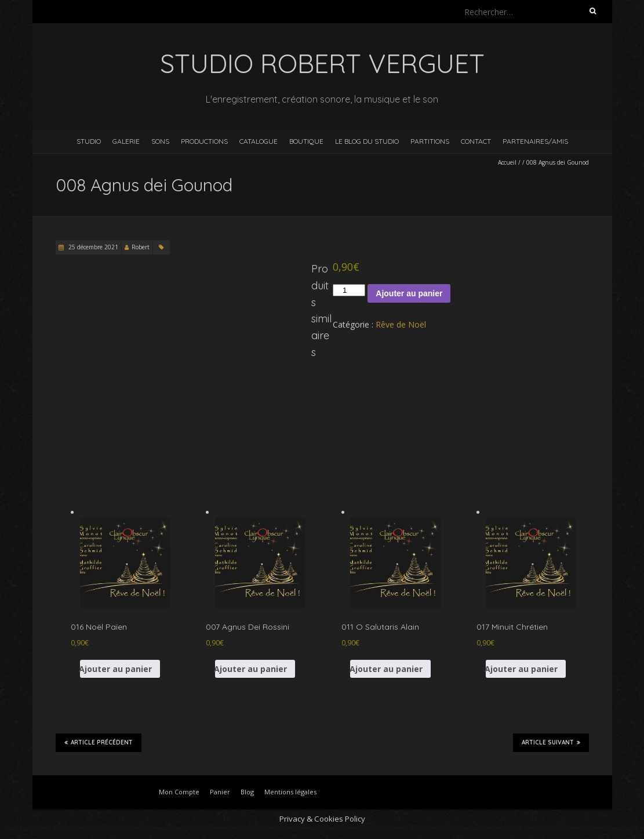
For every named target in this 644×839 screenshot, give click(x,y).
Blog (247, 792)
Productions (204, 141)
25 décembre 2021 (92, 247)
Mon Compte (179, 792)
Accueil (507, 162)
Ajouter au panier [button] (116, 669)
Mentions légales (290, 792)
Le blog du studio (367, 141)
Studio (89, 141)
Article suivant (551, 742)
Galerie (126, 141)
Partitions (430, 141)
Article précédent (99, 742)
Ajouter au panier (409, 293)
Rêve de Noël (401, 324)
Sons (160, 141)
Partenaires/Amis (535, 141)
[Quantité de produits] (349, 290)
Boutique (306, 141)
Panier (220, 792)
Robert (141, 247)
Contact (476, 141)
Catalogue (259, 141)
